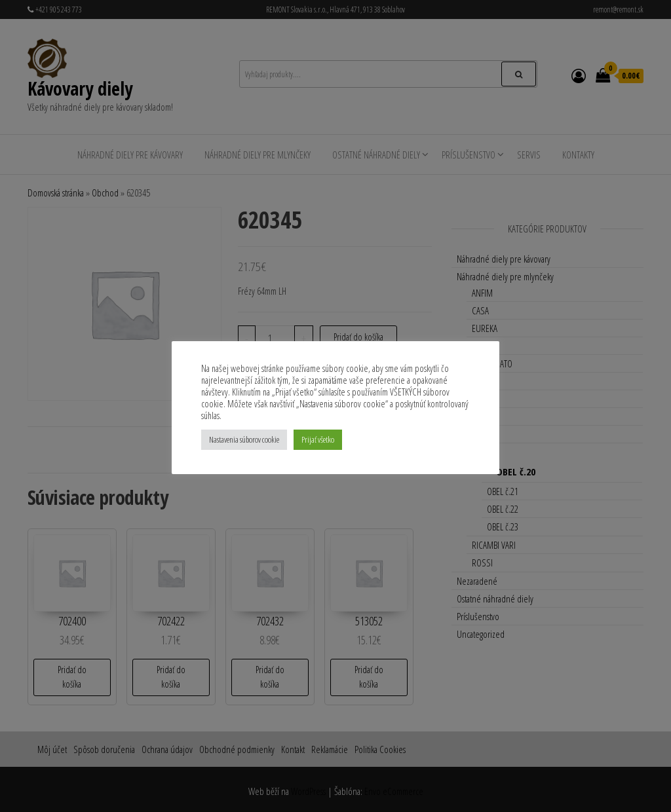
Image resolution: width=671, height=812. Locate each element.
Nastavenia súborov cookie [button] (244, 439)
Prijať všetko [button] (318, 439)
